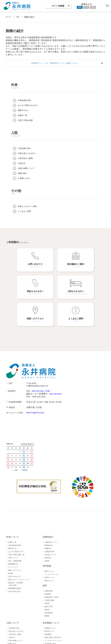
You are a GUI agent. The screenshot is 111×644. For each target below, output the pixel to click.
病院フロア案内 (14, 608)
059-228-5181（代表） (43, 370)
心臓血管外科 (50, 513)
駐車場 (11, 535)
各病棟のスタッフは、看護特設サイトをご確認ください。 (55, 63)
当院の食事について (16, 602)
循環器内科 (49, 507)
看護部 (47, 578)
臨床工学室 (49, 568)
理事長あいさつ (51, 590)
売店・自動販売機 (15, 523)
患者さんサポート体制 (17, 615)
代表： (29, 370)
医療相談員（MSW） (53, 559)
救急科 (47, 523)
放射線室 (48, 556)
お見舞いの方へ (14, 612)
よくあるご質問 (14, 618)
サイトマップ (13, 529)
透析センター (50, 533)
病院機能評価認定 (15, 550)
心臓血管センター (52, 504)
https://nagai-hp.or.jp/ (36, 391)
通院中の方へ (13, 510)
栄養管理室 (49, 553)
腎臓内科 (48, 510)
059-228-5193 (56, 372)
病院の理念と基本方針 (53, 599)
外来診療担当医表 (15, 507)
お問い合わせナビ (15, 538)
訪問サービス (50, 539)
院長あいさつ (50, 593)
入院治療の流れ (14, 590)
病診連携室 (49, 574)
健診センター (50, 542)
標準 (80, 7)
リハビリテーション (53, 536)
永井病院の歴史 (51, 605)
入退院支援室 (50, 562)
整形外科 (48, 519)
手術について (13, 519)
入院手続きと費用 (15, 596)
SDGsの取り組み (15, 553)
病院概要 (48, 596)
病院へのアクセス (15, 532)
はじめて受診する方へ (17, 513)
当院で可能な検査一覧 (17, 516)
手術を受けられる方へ (17, 593)
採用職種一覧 (13, 630)
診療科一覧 (13, 504)
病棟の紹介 (13, 605)
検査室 (47, 571)
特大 (93, 7)
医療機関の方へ (14, 526)
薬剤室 (47, 565)
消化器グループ (51, 516)
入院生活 (12, 599)
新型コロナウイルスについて (20, 541)
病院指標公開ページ (53, 608)
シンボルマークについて (54, 602)
